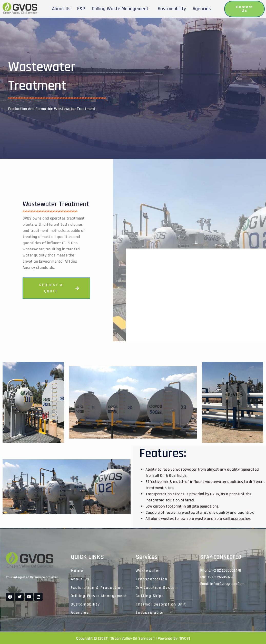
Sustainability (172, 9)
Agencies (202, 9)
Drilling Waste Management (120, 9)
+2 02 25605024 (225, 571)
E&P (81, 9)
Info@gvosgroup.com (227, 584)
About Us (61, 9)
